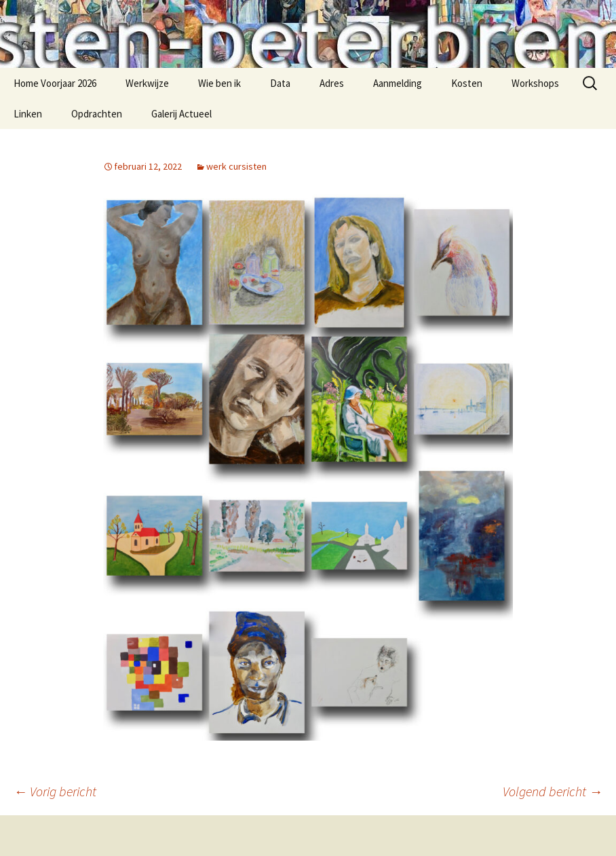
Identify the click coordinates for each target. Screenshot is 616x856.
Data (280, 83)
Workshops (535, 83)
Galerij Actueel (181, 114)
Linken (28, 114)
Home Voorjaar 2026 (55, 83)
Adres (332, 83)
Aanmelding (398, 83)
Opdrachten (97, 114)
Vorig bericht (55, 791)
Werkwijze (147, 83)
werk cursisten (236, 166)
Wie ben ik (219, 83)
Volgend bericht (553, 791)
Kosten (467, 83)
